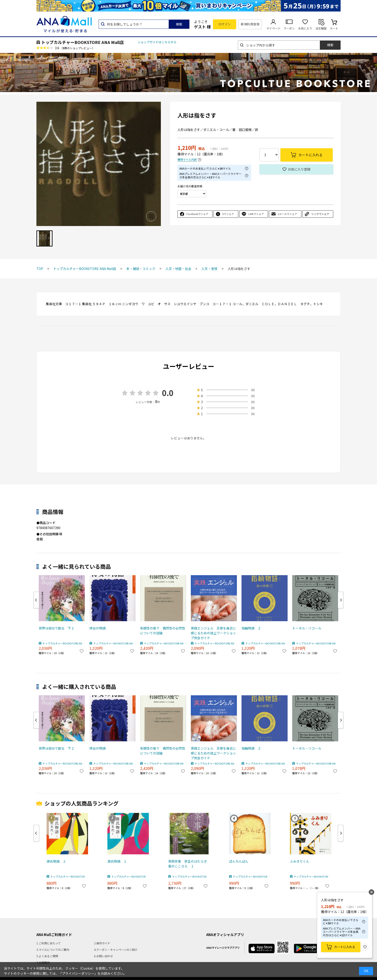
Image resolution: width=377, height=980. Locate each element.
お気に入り (305, 28)
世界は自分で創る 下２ (56, 628)
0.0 (168, 393)
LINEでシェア (256, 214)
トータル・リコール (307, 628)
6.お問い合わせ (103, 956)
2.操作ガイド (102, 943)
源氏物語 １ (117, 861)
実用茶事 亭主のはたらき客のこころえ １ (188, 864)
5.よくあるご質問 (47, 956)
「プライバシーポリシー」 (78, 973)
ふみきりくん (300, 861)
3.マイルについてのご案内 (53, 950)
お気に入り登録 (299, 169)
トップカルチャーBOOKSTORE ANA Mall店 (82, 42)
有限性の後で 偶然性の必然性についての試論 (163, 631)
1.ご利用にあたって (49, 943)
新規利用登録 (250, 24)
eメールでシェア (287, 214)
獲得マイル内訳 (187, 160)
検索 (179, 24)
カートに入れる (345, 947)
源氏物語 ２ (56, 861)
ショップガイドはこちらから (157, 42)
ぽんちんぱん (239, 861)
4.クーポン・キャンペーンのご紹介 (116, 950)
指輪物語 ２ (251, 628)
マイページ (273, 28)
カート (334, 28)
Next (341, 600)
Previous (36, 600)
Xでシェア (228, 214)
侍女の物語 (97, 628)
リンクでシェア (320, 214)
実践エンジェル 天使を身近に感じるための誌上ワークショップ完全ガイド (213, 633)
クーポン (289, 28)
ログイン (225, 24)
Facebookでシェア (197, 214)
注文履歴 (321, 28)
